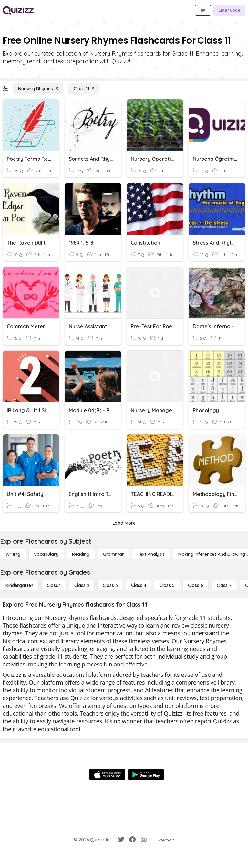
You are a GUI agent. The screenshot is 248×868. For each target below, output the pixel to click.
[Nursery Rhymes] (38, 89)
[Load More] (124, 523)
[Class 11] (84, 89)
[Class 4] (139, 585)
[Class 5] (167, 585)
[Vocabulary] (46, 554)
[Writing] (13, 554)
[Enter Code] (229, 10)
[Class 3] (110, 585)
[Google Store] (146, 775)
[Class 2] (82, 585)
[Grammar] (114, 554)
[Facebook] (132, 840)
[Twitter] (121, 840)
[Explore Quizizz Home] (18, 10)
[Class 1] (54, 585)
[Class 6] (195, 585)
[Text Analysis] (151, 554)
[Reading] (81, 554)
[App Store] (107, 775)
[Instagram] (144, 840)
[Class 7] (224, 585)
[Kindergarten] (19, 585)
